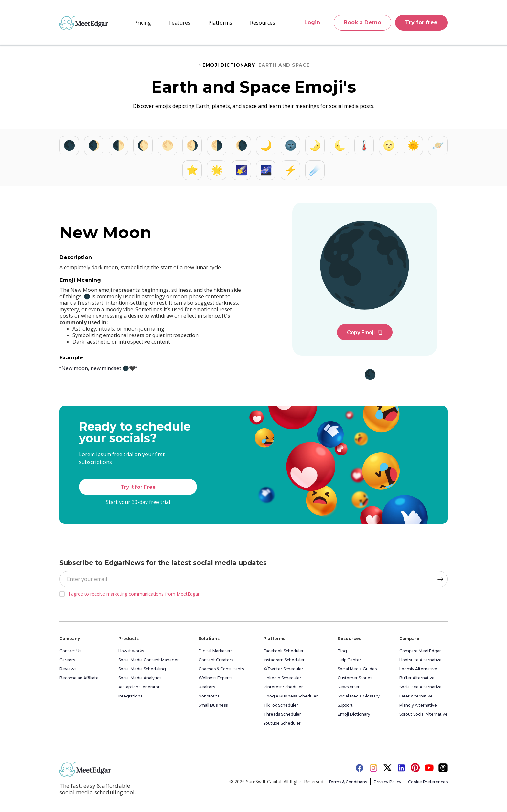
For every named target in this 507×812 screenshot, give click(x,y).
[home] (84, 23)
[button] (180, 23)
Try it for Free (138, 487)
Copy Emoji (365, 332)
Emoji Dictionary (226, 65)
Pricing (143, 23)
